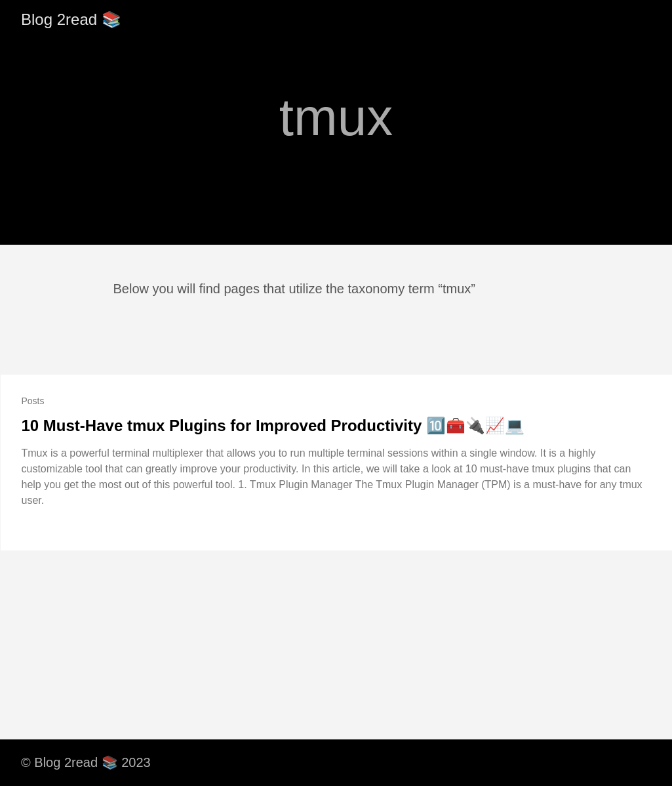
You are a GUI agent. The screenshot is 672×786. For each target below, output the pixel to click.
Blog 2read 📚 (71, 19)
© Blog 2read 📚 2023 (86, 762)
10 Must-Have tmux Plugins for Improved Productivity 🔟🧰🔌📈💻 (273, 425)
